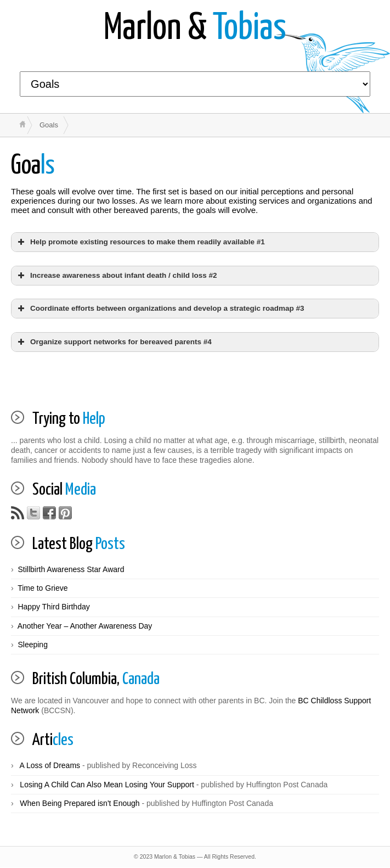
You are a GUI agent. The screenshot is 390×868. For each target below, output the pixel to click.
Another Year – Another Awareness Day (85, 626)
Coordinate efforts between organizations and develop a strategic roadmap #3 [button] (160, 309)
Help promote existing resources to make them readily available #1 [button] (140, 242)
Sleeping (33, 645)
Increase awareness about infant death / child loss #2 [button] (116, 276)
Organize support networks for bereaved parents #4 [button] (114, 342)
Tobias (195, 29)
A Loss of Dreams (50, 765)
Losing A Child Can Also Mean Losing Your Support (107, 785)
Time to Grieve (43, 588)
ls (33, 166)
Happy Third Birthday (53, 607)
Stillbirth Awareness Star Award (71, 569)
